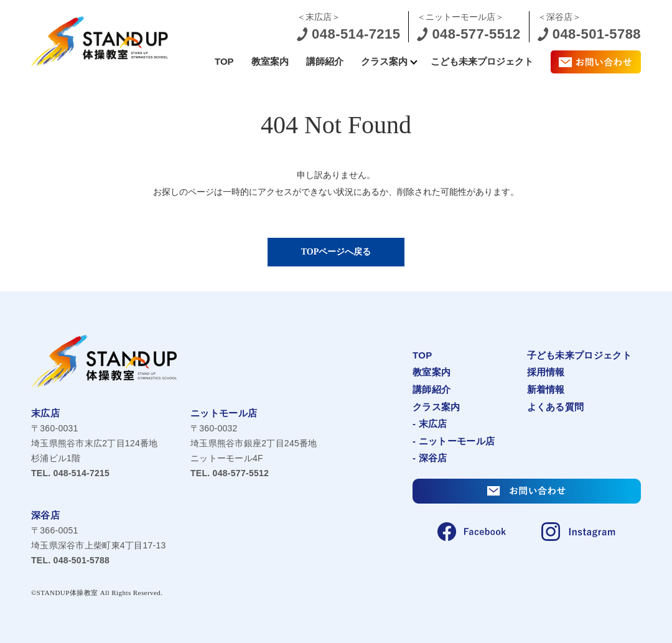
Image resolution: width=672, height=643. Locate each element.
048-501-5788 (70, 560)
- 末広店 (430, 424)
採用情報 (546, 372)
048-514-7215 (70, 473)
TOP (224, 61)
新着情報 (546, 389)
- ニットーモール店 (454, 441)
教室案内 (270, 61)
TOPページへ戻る (336, 252)
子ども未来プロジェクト (579, 355)
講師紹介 (325, 61)
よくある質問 (556, 407)
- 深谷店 (430, 458)
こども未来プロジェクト (482, 61)
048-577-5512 (230, 473)
